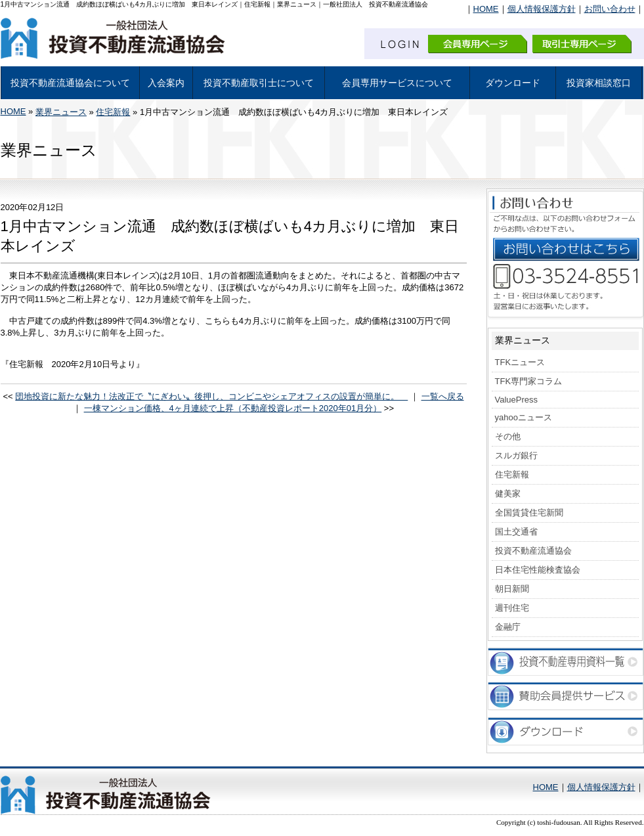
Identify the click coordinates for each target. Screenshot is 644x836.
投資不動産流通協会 (533, 551)
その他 (508, 436)
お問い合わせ (610, 9)
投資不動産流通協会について (70, 83)
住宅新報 (113, 112)
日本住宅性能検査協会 (538, 570)
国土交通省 (516, 532)
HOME (486, 9)
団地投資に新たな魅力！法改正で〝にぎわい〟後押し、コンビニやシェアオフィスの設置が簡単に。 (211, 396)
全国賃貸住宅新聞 (529, 513)
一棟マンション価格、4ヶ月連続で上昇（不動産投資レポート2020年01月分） (233, 408)
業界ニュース (61, 112)
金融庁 (508, 627)
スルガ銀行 (516, 455)
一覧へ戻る (443, 396)
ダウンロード (513, 83)
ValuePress (517, 400)
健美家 (508, 494)
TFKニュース (520, 362)
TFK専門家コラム (529, 381)
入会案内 (166, 83)
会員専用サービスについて (397, 83)
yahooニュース (524, 417)
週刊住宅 (512, 608)
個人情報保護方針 (542, 9)
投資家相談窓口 (599, 83)
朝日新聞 (512, 589)
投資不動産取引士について (259, 83)
